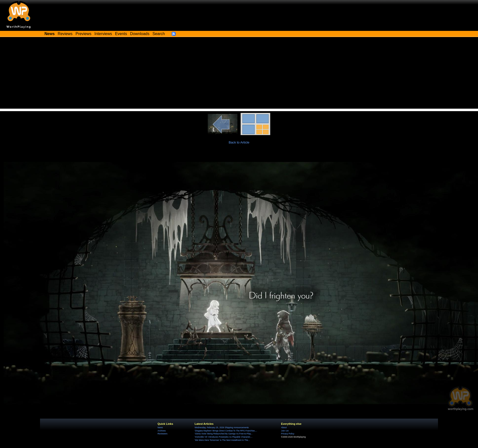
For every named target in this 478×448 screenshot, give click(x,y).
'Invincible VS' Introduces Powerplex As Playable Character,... (224, 437)
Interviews (103, 34)
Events (121, 34)
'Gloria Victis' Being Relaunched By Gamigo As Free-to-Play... (224, 434)
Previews (83, 34)
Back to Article (239, 142)
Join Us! (285, 431)
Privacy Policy (288, 434)
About (284, 428)
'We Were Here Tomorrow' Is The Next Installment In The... (222, 440)
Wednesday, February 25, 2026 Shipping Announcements (222, 428)
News (160, 428)
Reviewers (163, 434)
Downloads (140, 34)
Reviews (65, 34)
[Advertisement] (239, 74)
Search (159, 34)
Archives (162, 431)
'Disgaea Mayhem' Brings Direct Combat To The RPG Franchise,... (226, 431)
